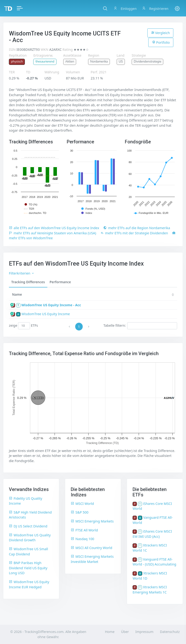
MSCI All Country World (91, 548)
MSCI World (82, 504)
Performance (60, 282)
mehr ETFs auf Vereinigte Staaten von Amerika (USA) (52, 233)
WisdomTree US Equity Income (46, 314)
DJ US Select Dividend (28, 526)
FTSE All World (84, 530)
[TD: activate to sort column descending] (113, 295)
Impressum (144, 632)
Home (110, 632)
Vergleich (160, 33)
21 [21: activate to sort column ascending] (126, 294)
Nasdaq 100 (82, 539)
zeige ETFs (23, 326)
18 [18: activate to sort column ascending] (168, 294)
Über (125, 632)
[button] (105, 8)
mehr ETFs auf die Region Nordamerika (137, 228)
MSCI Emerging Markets (92, 521)
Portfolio (161, 42)
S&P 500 (80, 512)
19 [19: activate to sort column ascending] (154, 294)
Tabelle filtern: (140, 326)
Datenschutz (170, 632)
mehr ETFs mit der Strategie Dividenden (134, 233)
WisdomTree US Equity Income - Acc (51, 305)
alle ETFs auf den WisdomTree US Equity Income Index (54, 228)
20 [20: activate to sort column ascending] (140, 294)
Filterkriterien (22, 273)
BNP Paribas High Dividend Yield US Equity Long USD (28, 568)
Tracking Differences (28, 282)
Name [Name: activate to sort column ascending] (17, 294)
